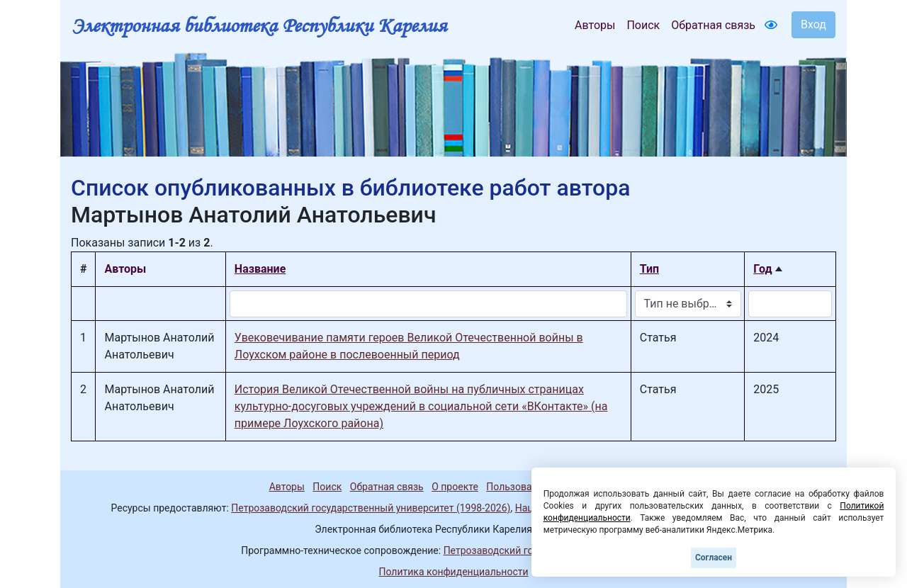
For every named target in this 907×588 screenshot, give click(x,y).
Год (762, 269)
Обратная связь (713, 25)
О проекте (455, 487)
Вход (813, 24)
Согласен (714, 558)
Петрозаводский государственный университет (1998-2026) (371, 508)
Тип (649, 269)
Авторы (595, 25)
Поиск (643, 25)
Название (260, 269)
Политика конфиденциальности (453, 572)
